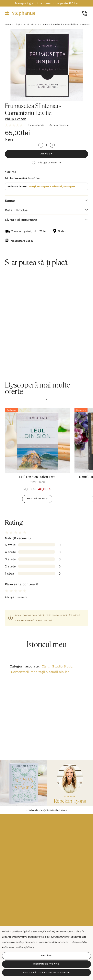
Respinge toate (46, 964)
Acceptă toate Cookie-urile (46, 972)
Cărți (46, 666)
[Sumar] (46, 200)
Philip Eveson (16, 119)
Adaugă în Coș (37, 499)
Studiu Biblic (62, 666)
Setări (46, 956)
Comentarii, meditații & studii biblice (40, 672)
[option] (37, 457)
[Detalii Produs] (46, 210)
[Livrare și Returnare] (46, 219)
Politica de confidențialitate (18, 947)
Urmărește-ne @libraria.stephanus (46, 810)
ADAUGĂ (46, 154)
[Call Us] (85, 14)
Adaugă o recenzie (16, 597)
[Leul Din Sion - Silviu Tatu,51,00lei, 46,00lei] (37, 440)
